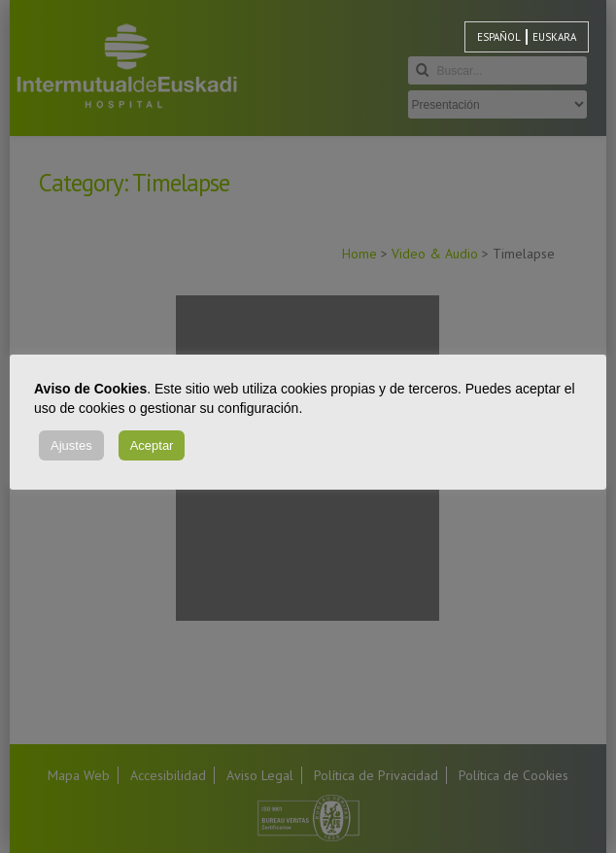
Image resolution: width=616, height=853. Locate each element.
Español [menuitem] (499, 37)
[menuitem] (499, 37)
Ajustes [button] (71, 445)
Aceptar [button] (152, 445)
